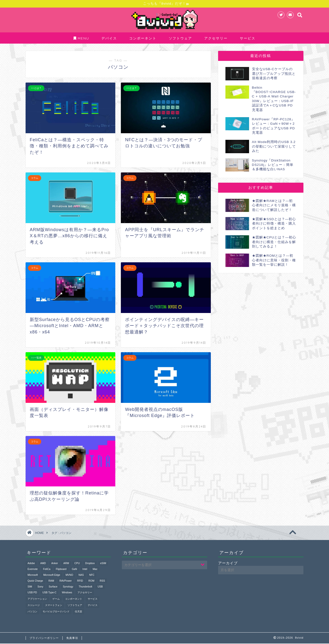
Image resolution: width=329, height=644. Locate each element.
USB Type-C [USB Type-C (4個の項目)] (49, 593)
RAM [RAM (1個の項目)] (51, 581)
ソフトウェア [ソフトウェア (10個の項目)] (75, 606)
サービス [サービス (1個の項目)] (93, 599)
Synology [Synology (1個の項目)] (68, 587)
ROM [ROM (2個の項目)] (91, 581)
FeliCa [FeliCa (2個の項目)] (47, 570)
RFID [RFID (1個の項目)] (80, 581)
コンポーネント (143, 39)
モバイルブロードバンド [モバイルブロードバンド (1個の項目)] (56, 612)
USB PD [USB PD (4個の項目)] (32, 593)
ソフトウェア (180, 39)
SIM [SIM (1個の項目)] (30, 587)
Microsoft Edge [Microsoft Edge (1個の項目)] (52, 575)
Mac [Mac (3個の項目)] (95, 570)
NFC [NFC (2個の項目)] (92, 575)
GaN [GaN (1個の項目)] (74, 570)
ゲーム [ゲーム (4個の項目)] (56, 599)
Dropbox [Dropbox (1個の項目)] (90, 564)
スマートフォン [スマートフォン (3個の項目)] (54, 606)
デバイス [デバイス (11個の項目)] (93, 606)
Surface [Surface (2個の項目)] (53, 587)
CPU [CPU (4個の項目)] (77, 564)
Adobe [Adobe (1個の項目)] (31, 564)
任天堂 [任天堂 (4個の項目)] (78, 612)
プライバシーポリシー (44, 638)
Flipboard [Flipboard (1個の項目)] (61, 570)
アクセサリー (216, 39)
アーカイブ (228, 563)
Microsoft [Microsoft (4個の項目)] (33, 575)
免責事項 (72, 638)
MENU (81, 39)
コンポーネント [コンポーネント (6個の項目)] (74, 599)
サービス (248, 39)
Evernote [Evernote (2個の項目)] (33, 570)
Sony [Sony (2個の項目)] (40, 587)
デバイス (109, 39)
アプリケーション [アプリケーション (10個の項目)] (37, 599)
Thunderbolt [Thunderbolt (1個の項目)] (85, 587)
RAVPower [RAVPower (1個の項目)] (66, 581)
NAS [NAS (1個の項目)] (81, 575)
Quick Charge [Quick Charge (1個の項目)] (35, 581)
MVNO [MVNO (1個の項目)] (69, 575)
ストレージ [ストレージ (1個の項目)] (34, 606)
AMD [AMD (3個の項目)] (43, 564)
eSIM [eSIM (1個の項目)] (103, 564)
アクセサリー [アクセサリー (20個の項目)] (85, 593)
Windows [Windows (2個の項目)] (67, 593)
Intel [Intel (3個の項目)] (85, 570)
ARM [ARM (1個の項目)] (66, 564)
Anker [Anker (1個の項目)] (55, 564)
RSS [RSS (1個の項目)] (102, 581)
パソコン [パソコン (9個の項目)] (32, 612)
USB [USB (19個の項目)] (100, 587)
